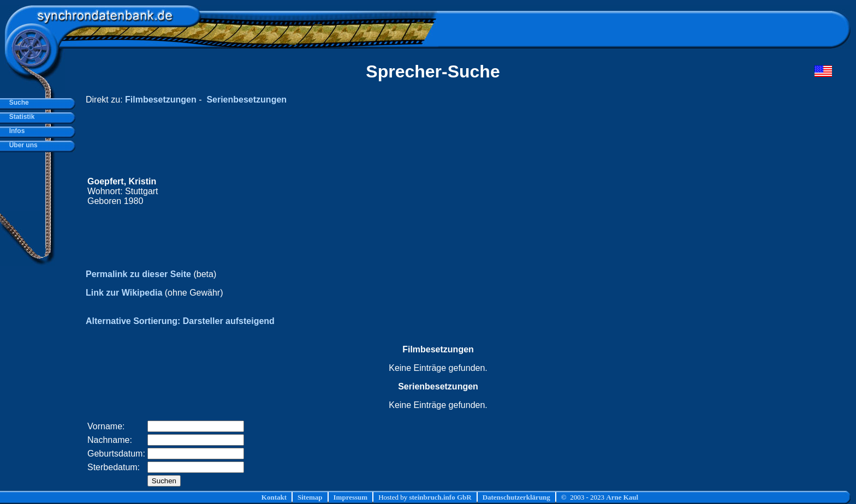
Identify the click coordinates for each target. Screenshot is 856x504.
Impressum (351, 497)
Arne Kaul (622, 497)
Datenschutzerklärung (516, 497)
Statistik (20, 117)
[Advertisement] (625, 191)
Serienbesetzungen (246, 100)
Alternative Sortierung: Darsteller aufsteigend (180, 321)
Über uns (22, 145)
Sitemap (310, 497)
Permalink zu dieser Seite (138, 274)
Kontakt (274, 497)
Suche (17, 103)
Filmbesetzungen (161, 100)
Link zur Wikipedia (124, 293)
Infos (15, 131)
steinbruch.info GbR (440, 497)
